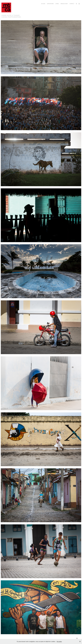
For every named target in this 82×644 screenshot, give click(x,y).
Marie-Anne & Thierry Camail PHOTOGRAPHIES (11, 16)
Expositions (50, 4)
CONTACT (72, 4)
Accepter (59, 641)
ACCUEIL (43, 4)
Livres (57, 4)
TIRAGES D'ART (64, 4)
